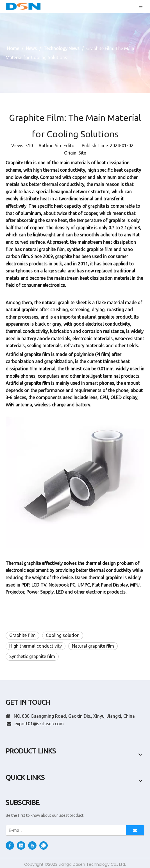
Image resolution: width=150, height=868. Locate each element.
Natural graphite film (93, 646)
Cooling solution (63, 635)
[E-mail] (65, 830)
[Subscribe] (135, 830)
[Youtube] (32, 845)
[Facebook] (10, 845)
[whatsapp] (44, 845)
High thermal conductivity (36, 646)
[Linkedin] (21, 845)
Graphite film (22, 635)
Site (82, 153)
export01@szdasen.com (39, 724)
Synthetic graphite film (32, 656)
